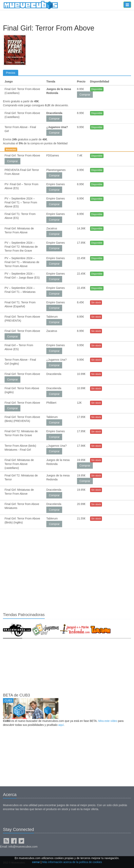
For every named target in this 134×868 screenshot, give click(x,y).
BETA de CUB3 (16, 695)
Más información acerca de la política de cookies (72, 862)
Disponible (97, 89)
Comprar (85, 95)
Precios (11, 73)
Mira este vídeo (108, 721)
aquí (61, 725)
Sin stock (96, 303)
